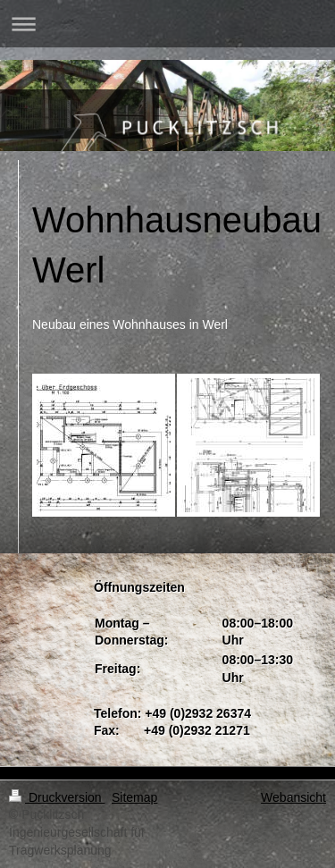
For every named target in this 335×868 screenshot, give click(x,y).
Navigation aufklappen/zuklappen (167, 24)
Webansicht (293, 797)
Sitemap (134, 797)
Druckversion (57, 797)
